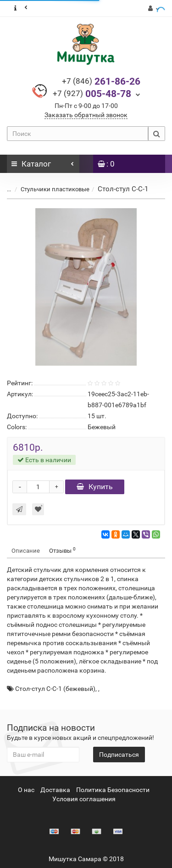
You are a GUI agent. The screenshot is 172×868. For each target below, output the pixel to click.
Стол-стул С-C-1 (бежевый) (55, 689)
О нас (26, 790)
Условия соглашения (84, 799)
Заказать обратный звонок (86, 115)
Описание (26, 551)
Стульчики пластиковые (55, 189)
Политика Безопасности (113, 790)
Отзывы (62, 550)
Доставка (55, 790)
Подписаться (119, 755)
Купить (95, 487)
